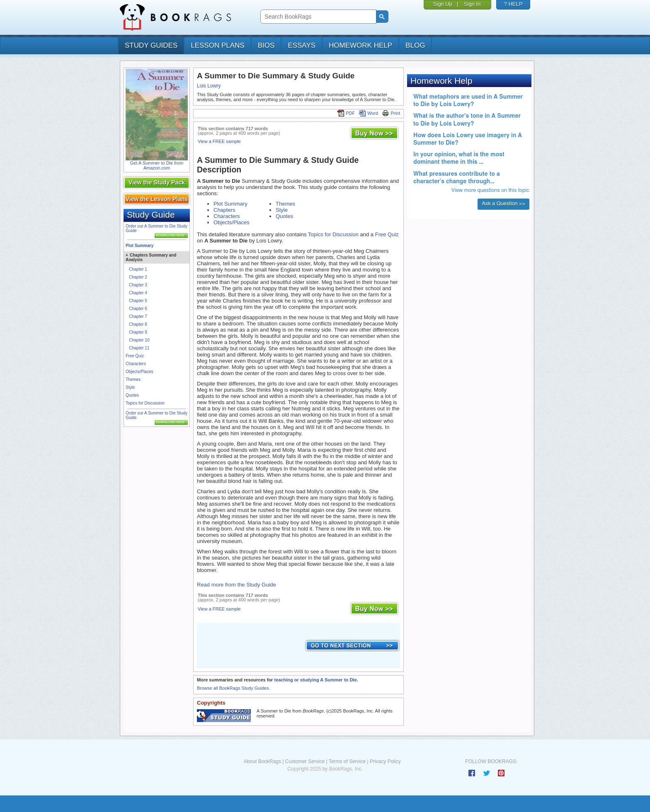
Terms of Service (347, 761)
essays (302, 45)
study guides (151, 45)
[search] (317, 17)
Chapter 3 (138, 285)
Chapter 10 (139, 340)
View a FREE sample (219, 141)
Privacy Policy (385, 761)
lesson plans (217, 45)
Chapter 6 (138, 309)
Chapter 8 (138, 324)
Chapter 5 (138, 301)
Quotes (132, 395)
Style (130, 387)
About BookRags (262, 761)
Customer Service (305, 761)
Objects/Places (139, 372)
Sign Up (443, 4)
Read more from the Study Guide (236, 585)
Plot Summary (139, 246)
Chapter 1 (138, 269)
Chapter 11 (139, 348)
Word (369, 113)
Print (391, 113)
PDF (346, 113)
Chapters (224, 210)
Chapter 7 (138, 316)
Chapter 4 (138, 293)
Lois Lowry (209, 86)
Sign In (472, 4)
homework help (360, 45)
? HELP (513, 4)
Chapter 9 (138, 332)
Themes (133, 379)
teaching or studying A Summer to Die (315, 680)
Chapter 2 (138, 277)
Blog (415, 45)
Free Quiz (135, 356)
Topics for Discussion (145, 403)
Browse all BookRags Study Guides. (234, 688)
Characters (136, 364)
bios (266, 45)
